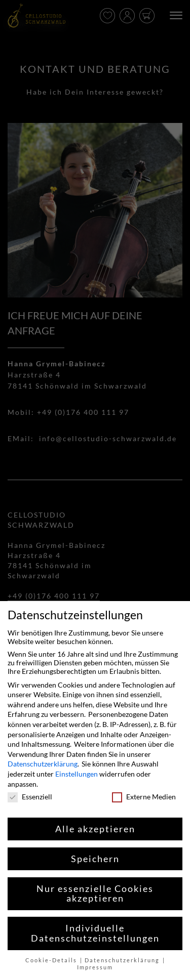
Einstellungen (77, 774)
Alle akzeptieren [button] (95, 829)
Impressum (95, 967)
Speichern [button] (95, 859)
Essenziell (30, 797)
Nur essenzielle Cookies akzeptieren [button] (95, 894)
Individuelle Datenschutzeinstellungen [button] (95, 933)
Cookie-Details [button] (52, 960)
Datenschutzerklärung (43, 764)
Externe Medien (144, 797)
